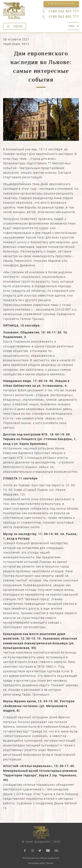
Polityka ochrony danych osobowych (41, 858)
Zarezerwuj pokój (61, 4)
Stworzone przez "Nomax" (41, 863)
